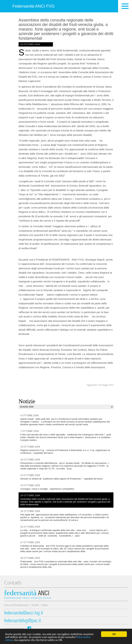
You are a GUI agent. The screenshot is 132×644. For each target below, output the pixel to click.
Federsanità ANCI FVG (33, 6)
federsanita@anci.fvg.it (23, 613)
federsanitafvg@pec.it (22, 621)
